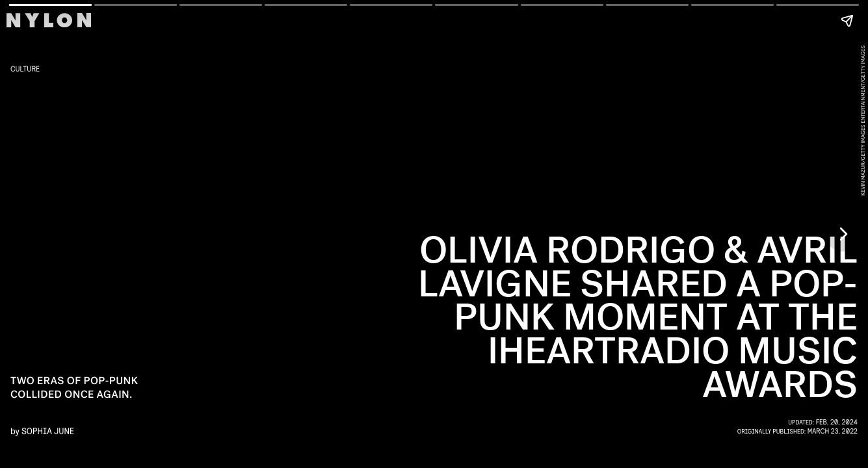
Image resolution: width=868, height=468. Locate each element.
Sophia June (48, 431)
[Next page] (843, 234)
